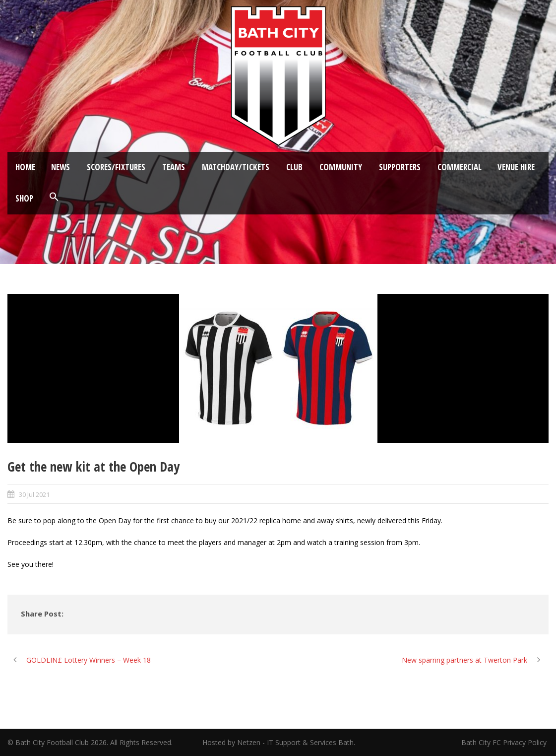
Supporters (400, 167)
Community (341, 167)
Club (294, 167)
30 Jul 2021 (34, 494)
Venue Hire (516, 167)
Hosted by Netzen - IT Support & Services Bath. (279, 742)
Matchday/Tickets (236, 167)
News (61, 167)
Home (25, 167)
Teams (174, 167)
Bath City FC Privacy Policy (505, 742)
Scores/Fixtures (116, 167)
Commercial (460, 167)
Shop (24, 198)
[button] (54, 197)
